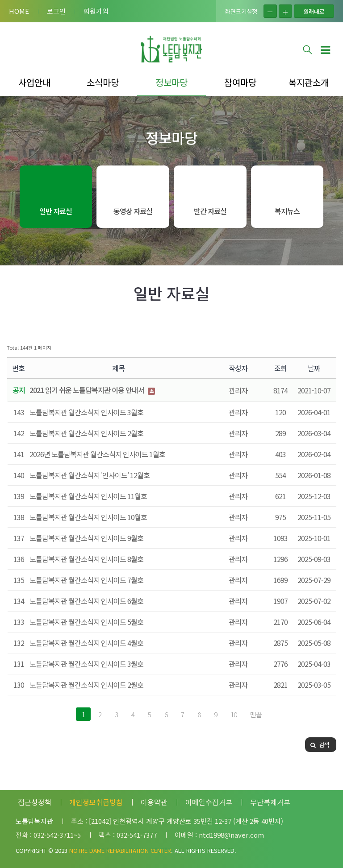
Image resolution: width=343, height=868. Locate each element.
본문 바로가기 (0, 0)
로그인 (56, 11)
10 (234, 714)
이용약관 (154, 802)
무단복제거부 (270, 802)
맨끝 (256, 714)
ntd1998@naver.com (231, 835)
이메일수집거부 (209, 802)
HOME (19, 11)
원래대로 (314, 11)
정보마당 (171, 82)
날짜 (314, 368)
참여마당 (240, 82)
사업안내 (34, 82)
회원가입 (96, 11)
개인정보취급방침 (96, 802)
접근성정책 (35, 802)
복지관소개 (309, 82)
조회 (280, 368)
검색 (320, 745)
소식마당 (103, 82)
